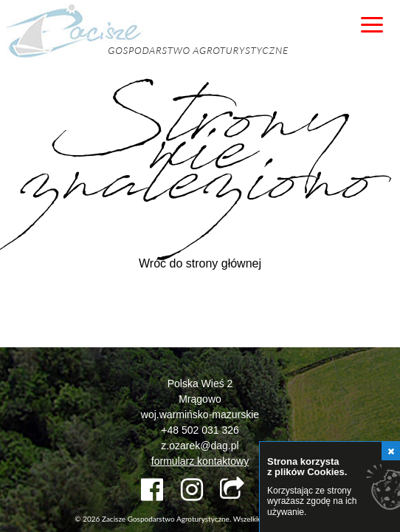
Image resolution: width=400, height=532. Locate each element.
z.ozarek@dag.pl (200, 446)
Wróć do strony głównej (200, 263)
